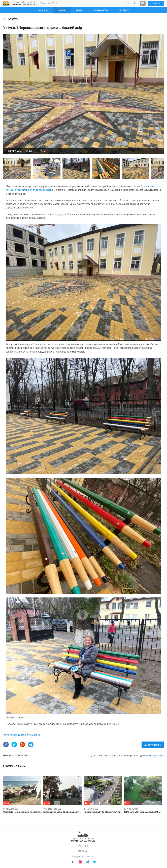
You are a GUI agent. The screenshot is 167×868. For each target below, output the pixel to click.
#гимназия (34, 735)
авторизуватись (155, 756)
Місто (10, 19)
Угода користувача (83, 857)
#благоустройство (15, 735)
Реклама (83, 851)
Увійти (156, 3)
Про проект (83, 846)
